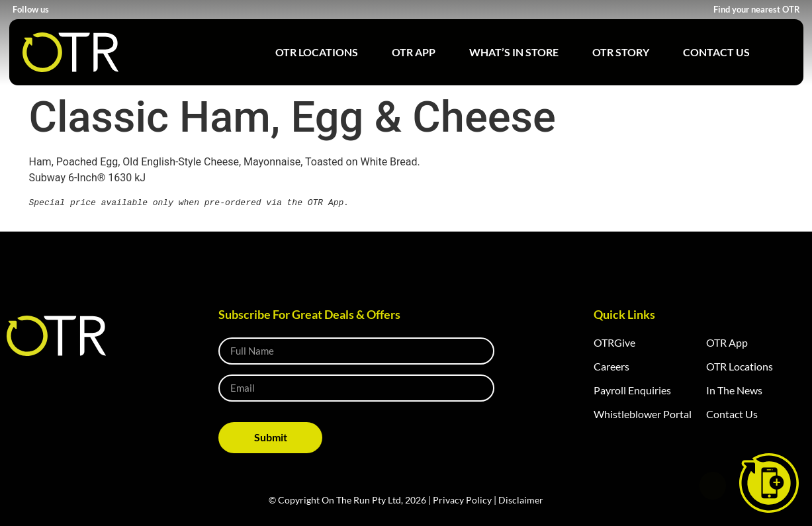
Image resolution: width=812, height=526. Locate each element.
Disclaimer (521, 499)
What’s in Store (514, 52)
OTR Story (621, 52)
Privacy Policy (462, 499)
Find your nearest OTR (757, 9)
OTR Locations (317, 52)
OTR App (414, 52)
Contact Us (716, 52)
